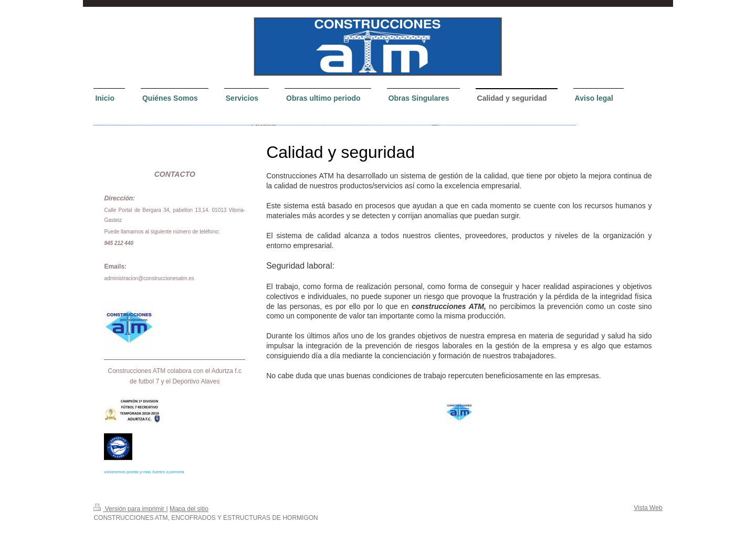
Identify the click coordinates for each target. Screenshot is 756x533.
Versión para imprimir (130, 509)
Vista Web (648, 508)
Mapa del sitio (189, 509)
